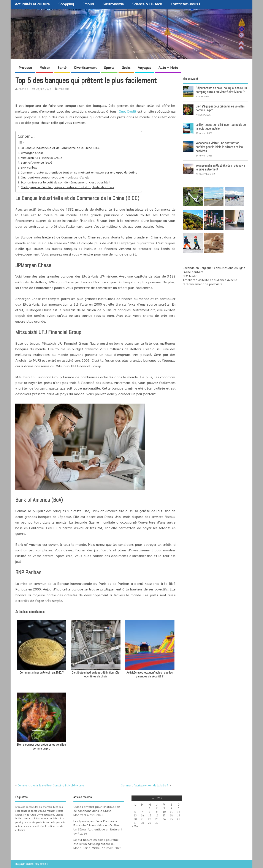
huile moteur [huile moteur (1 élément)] (23, 818)
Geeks (126, 68)
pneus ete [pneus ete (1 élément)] (30, 822)
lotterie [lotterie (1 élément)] (45, 818)
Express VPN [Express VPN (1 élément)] (22, 815)
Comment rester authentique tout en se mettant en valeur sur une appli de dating (79, 173)
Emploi (88, 4)
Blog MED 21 (36, 26)
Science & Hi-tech (147, 4)
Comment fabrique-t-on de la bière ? (145, 786)
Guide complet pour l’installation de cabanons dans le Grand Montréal (97, 811)
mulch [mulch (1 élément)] (53, 818)
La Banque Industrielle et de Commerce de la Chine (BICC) (61, 148)
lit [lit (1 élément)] (32, 818)
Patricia (23, 89)
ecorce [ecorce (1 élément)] (60, 811)
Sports (109, 68)
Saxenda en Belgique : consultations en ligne (214, 268)
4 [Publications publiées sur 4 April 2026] (171, 808)
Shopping (66, 4)
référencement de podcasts (202, 284)
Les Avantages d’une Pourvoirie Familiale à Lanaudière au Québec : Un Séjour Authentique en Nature (98, 825)
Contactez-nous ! (185, 4)
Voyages (144, 68)
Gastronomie (113, 4)
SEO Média (190, 276)
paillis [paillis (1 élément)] (61, 818)
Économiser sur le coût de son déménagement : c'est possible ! (65, 183)
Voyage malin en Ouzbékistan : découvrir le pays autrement (220, 167)
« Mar (135, 826)
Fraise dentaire (193, 272)
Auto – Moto (168, 68)
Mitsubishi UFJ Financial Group (42, 158)
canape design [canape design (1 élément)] (34, 807)
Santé (62, 68)
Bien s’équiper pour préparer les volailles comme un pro (220, 108)
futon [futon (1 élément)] (33, 815)
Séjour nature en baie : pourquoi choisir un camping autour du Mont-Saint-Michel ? (221, 90)
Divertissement (85, 68)
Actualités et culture (32, 4)
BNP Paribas (29, 168)
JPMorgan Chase (32, 153)
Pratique (25, 68)
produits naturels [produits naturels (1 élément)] (46, 822)
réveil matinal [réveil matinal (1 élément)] (48, 826)
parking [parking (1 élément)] (19, 822)
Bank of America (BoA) (36, 163)
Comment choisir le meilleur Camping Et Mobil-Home (51, 786)
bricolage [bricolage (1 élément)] (20, 807)
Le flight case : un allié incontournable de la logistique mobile (221, 127)
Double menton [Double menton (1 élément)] (47, 811)
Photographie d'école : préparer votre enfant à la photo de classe (67, 187)
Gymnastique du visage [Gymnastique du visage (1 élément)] (50, 815)
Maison (45, 68)
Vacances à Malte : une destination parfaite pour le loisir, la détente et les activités (219, 147)
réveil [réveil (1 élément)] (36, 826)
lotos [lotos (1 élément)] (37, 818)
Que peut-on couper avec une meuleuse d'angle (55, 178)
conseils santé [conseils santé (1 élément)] (29, 811)
